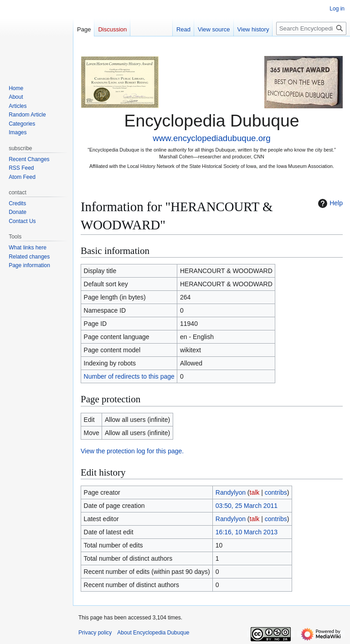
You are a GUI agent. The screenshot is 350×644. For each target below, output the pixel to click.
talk (255, 492)
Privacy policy (95, 633)
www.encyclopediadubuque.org (211, 138)
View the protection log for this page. (132, 451)
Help (329, 203)
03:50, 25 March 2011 (247, 506)
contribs (276, 492)
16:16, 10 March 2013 (247, 532)
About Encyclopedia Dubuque (153, 633)
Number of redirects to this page (129, 376)
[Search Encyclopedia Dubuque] (311, 28)
